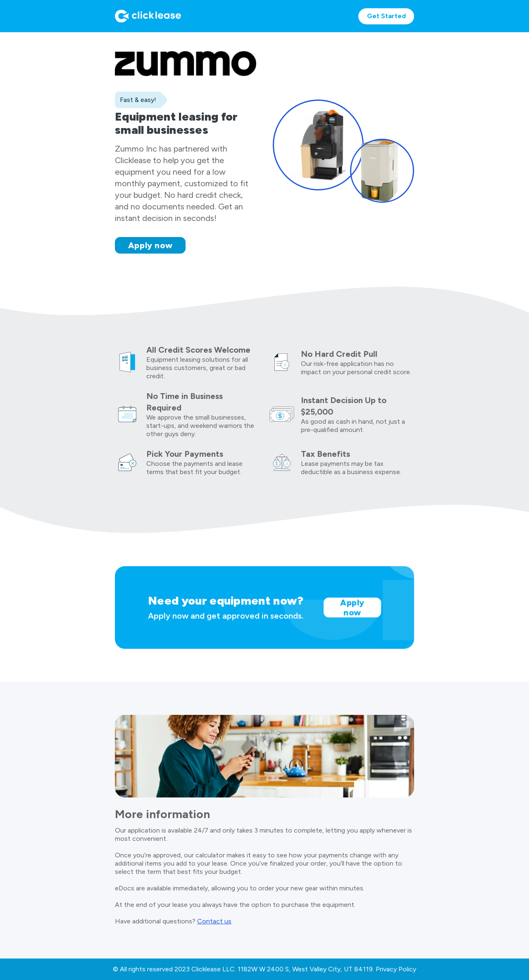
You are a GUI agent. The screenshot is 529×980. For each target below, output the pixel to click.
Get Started (386, 16)
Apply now (150, 245)
